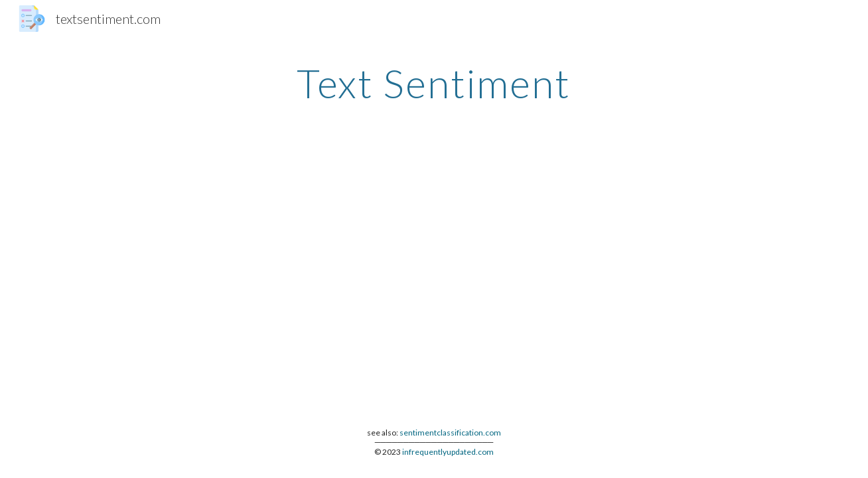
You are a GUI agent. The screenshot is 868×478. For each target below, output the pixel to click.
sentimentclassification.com (450, 433)
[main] (434, 83)
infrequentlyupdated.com (448, 452)
